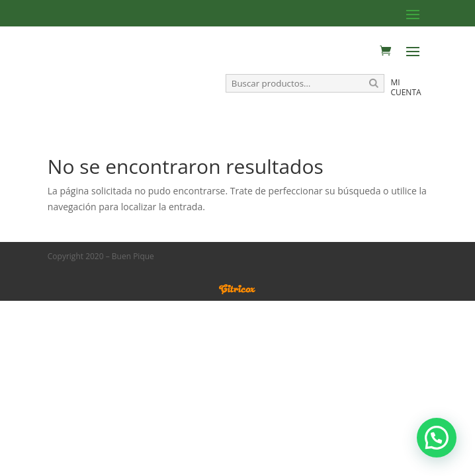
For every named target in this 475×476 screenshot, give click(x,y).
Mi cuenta (406, 88)
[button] (437, 438)
